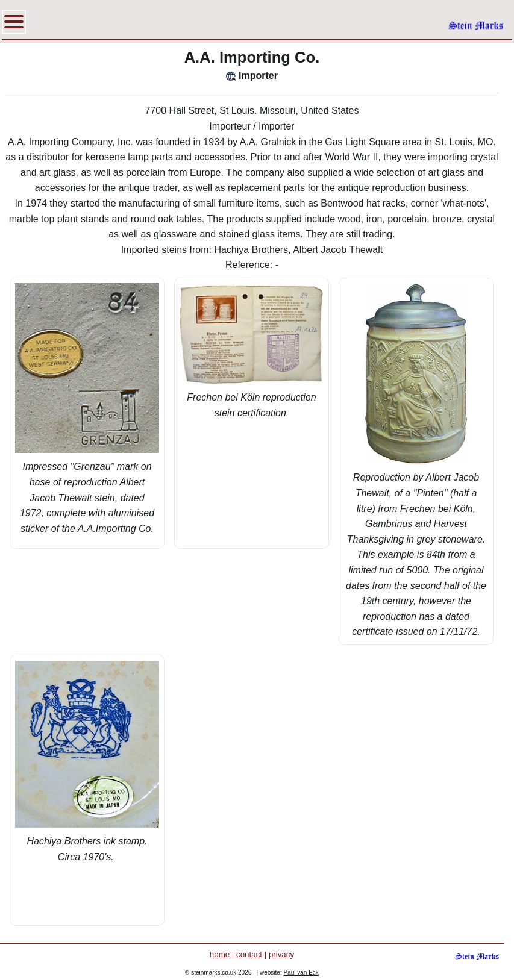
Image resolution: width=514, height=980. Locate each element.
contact (249, 954)
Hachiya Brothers (251, 250)
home (220, 954)
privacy (281, 954)
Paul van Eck (301, 972)
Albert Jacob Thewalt (338, 250)
